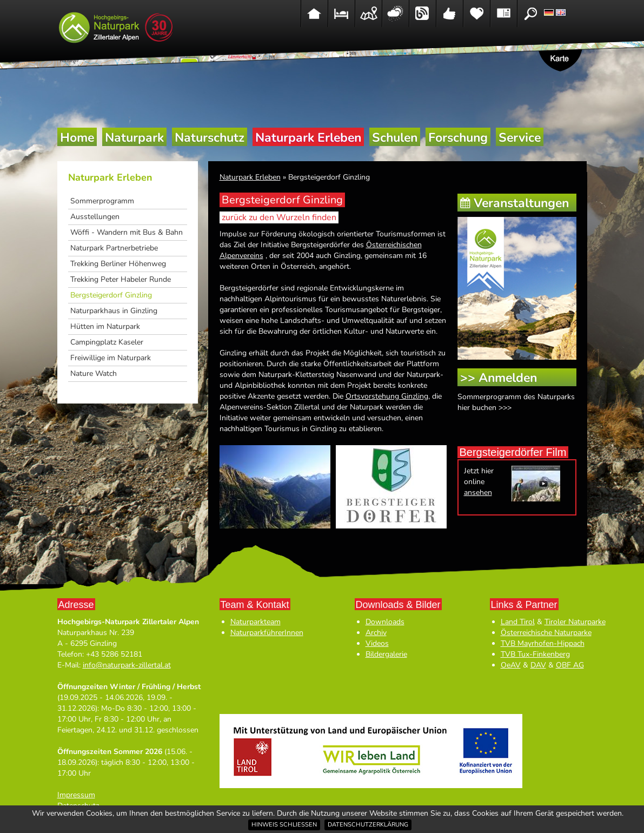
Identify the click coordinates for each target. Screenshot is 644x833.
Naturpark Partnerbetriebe (114, 248)
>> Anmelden (499, 378)
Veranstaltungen (521, 203)
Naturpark (134, 138)
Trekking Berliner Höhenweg (118, 264)
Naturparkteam (255, 622)
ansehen (478, 492)
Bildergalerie (386, 654)
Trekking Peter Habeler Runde (121, 279)
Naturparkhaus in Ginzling (114, 311)
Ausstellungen (95, 217)
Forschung (458, 138)
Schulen (395, 138)
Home (77, 138)
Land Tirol (518, 622)
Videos (377, 643)
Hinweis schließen (284, 825)
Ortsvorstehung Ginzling (387, 396)
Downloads (385, 622)
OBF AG (570, 665)
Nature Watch (94, 373)
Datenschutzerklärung (368, 825)
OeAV (511, 665)
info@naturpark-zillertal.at (127, 665)
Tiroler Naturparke (575, 622)
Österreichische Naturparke (546, 633)
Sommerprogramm (102, 201)
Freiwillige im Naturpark (111, 358)
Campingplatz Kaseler (107, 342)
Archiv (376, 633)
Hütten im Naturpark (105, 326)
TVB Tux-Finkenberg (535, 654)
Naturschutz (210, 138)
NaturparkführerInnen (267, 633)
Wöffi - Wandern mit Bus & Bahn (127, 232)
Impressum (76, 795)
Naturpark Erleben (308, 138)
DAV (538, 665)
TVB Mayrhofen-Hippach (543, 643)
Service (520, 138)
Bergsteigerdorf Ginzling (111, 295)
